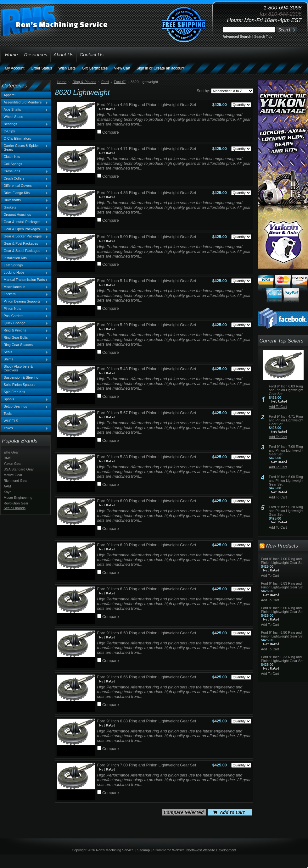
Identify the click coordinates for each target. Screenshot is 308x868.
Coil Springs (13, 164)
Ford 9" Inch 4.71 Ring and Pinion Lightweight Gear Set (147, 149)
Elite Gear (11, 452)
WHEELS (11, 421)
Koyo (8, 492)
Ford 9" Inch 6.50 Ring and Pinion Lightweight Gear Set (147, 633)
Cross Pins (25, 171)
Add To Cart (278, 407)
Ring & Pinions (25, 331)
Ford (105, 82)
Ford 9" (120, 82)
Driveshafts (25, 200)
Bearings (25, 124)
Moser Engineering (18, 498)
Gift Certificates (95, 68)
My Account (15, 68)
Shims (25, 359)
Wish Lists (67, 68)
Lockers (25, 294)
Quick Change (25, 323)
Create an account (169, 68)
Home (62, 82)
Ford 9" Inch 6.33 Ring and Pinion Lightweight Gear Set (147, 589)
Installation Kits (25, 258)
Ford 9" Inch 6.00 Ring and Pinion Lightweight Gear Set (147, 501)
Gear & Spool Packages (25, 251)
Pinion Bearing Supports (25, 302)
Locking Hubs (25, 273)
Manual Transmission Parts (25, 280)
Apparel (10, 95)
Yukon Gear (13, 464)
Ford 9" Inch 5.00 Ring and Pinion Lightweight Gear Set (147, 237)
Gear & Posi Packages (25, 244)
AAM (8, 486)
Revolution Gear (16, 503)
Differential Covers (25, 186)
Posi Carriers (25, 316)
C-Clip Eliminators (17, 138)
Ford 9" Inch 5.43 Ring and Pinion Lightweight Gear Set (147, 369)
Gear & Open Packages (25, 229)
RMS (8, 458)
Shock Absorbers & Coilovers (18, 368)
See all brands (15, 508)
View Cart (122, 68)
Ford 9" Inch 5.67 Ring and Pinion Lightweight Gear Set (147, 413)
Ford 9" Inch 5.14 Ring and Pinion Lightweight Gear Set (147, 281)
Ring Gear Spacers (18, 345)
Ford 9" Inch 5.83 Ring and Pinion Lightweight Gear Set (147, 457)
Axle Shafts (25, 110)
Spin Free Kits (14, 392)
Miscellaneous (25, 287)
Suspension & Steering (21, 377)
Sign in (142, 68)
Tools (8, 414)
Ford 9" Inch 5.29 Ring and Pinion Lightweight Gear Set (147, 325)
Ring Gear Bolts (25, 338)
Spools (25, 399)
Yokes (25, 428)
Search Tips (263, 36)
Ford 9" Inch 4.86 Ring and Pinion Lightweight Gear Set (147, 193)
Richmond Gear (16, 481)
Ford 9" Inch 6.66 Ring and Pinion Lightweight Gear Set (147, 677)
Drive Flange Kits (25, 193)
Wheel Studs (14, 117)
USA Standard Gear (19, 469)
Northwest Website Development (211, 850)
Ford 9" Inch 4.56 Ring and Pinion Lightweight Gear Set (147, 105)
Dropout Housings (25, 215)
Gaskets (25, 208)
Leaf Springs (13, 265)
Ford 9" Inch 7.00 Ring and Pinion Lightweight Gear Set (147, 765)
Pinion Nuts (25, 309)
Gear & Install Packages (25, 222)
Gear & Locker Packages (25, 236)
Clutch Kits (12, 157)
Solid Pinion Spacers (20, 385)
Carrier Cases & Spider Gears (25, 147)
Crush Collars (25, 179)
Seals (25, 352)
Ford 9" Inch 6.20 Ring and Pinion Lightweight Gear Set (147, 545)
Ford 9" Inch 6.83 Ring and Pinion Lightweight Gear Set (147, 721)
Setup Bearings (25, 407)
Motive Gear (13, 475)
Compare (111, 132)
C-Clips (9, 131)
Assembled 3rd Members (25, 103)
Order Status (42, 68)
